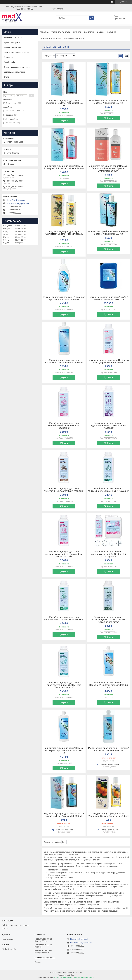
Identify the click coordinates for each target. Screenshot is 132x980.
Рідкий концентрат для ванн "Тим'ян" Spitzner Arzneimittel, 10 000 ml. (108, 298)
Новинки (111, 32)
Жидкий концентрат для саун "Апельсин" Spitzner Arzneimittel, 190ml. (108, 815)
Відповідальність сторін (14, 72)
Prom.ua (79, 973)
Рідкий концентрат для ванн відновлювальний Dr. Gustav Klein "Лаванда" (108, 426)
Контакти (89, 32)
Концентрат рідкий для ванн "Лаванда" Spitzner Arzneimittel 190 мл (108, 233)
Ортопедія (8, 57)
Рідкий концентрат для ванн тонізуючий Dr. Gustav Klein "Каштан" (64, 490)
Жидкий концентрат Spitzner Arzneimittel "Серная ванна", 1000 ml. (64, 361)
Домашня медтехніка (13, 38)
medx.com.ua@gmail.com (18, 204)
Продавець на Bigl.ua (66, 975)
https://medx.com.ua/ (16, 200)
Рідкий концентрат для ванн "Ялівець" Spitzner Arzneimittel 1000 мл (108, 749)
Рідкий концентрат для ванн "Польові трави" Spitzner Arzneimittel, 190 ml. (64, 815)
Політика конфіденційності (84, 977)
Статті (7, 77)
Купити (65, 120)
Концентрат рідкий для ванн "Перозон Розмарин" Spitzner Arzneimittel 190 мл (64, 167)
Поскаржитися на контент (63, 977)
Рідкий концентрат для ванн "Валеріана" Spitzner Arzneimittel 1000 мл (108, 685)
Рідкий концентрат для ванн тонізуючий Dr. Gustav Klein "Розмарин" (108, 490)
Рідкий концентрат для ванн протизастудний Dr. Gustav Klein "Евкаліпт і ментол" (64, 685)
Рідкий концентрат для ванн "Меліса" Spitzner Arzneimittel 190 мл (108, 102)
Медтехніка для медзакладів (16, 52)
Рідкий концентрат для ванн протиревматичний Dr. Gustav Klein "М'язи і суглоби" (64, 554)
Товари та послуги (61, 32)
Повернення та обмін (51, 38)
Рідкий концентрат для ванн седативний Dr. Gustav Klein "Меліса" (64, 618)
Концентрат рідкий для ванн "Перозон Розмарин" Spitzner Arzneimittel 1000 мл (64, 751)
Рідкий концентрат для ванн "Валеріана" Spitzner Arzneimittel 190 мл (64, 103)
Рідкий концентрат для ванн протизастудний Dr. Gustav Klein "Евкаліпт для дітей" (108, 620)
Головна (44, 32)
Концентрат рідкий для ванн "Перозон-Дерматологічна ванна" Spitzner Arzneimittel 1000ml (108, 168)
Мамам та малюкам (13, 47)
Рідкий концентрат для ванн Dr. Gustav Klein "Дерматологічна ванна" (108, 361)
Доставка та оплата (74, 38)
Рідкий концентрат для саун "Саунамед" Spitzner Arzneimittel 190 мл (64, 234)
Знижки (100, 32)
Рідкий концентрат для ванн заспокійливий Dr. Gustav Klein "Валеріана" (64, 426)
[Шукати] (91, 18)
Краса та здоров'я (12, 42)
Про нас (77, 32)
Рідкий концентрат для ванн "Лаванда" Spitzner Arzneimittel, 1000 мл (64, 298)
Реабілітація (9, 62)
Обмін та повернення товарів (17, 67)
